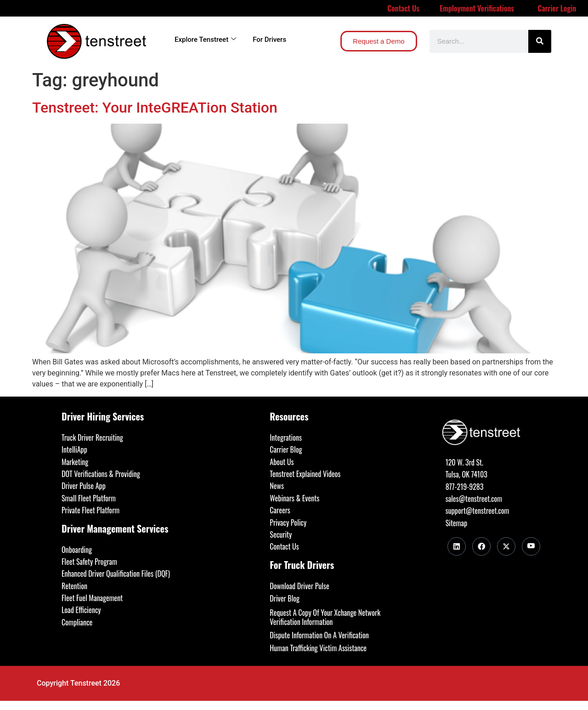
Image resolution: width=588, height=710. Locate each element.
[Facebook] (481, 546)
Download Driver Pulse (299, 586)
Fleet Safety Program (89, 562)
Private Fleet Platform (90, 510)
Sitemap (456, 523)
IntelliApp (74, 449)
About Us (282, 462)
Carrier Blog (286, 449)
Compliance (77, 622)
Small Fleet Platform (89, 498)
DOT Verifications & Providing (101, 474)
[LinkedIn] (457, 546)
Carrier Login (557, 8)
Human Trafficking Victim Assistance (318, 648)
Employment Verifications (477, 8)
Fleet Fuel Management (92, 598)
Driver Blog (285, 598)
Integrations (286, 437)
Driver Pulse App (84, 486)
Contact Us (403, 8)
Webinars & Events (294, 498)
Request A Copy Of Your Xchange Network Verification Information (325, 617)
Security (281, 534)
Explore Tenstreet (205, 40)
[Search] (540, 41)
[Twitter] (506, 546)
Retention (74, 586)
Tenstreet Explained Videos (305, 474)
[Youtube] (531, 546)
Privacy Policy (288, 523)
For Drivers (269, 40)
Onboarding (77, 550)
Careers (280, 510)
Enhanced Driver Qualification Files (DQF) (116, 574)
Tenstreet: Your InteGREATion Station (155, 108)
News (277, 486)
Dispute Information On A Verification (319, 635)
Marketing (75, 462)
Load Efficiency (81, 610)
